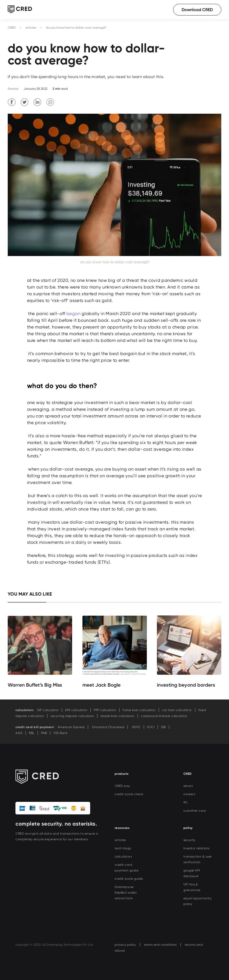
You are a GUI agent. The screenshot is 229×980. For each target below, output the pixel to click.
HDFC (136, 727)
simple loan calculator (117, 716)
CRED (12, 28)
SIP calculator (48, 710)
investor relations (197, 848)
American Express (71, 727)
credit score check (129, 794)
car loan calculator (177, 710)
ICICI (151, 727)
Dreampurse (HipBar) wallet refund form (126, 893)
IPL (186, 802)
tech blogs (123, 848)
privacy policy (125, 945)
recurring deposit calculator (72, 716)
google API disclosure (192, 873)
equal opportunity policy (198, 901)
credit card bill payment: (35, 727)
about (188, 786)
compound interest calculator (164, 716)
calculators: (25, 710)
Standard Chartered (108, 727)
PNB (44, 733)
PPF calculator (105, 710)
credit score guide (129, 879)
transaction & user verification (198, 859)
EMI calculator (76, 710)
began (74, 314)
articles (31, 28)
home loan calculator (139, 710)
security (189, 840)
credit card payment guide (127, 868)
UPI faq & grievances (192, 887)
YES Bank (60, 733)
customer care (195, 811)
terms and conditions (160, 945)
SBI (163, 727)
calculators (123, 857)
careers (189, 794)
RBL (32, 733)
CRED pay (122, 786)
